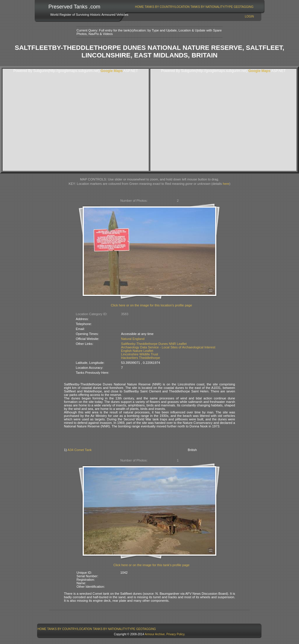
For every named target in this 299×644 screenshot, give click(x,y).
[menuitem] (139, 7)
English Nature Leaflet (137, 351)
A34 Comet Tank (80, 450)
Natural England (133, 339)
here (226, 184)
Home (140, 7)
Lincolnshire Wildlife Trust (140, 354)
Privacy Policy (175, 634)
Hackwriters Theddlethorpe (141, 358)
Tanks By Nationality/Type (212, 7)
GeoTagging (244, 7)
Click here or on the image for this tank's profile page (151, 565)
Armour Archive (155, 634)
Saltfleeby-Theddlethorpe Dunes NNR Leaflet (154, 344)
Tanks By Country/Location (167, 7)
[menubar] (194, 7)
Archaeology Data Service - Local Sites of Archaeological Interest (168, 347)
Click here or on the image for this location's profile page (152, 305)
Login (249, 16)
